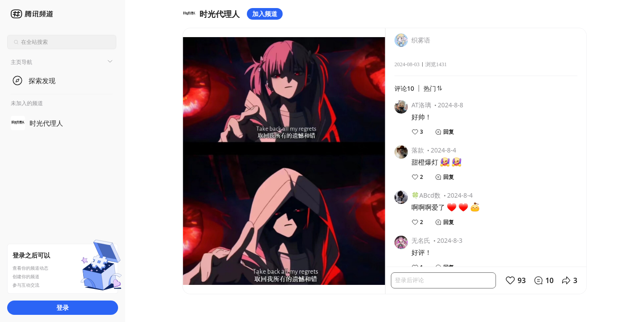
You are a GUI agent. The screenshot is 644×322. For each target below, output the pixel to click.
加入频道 (265, 14)
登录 (63, 307)
